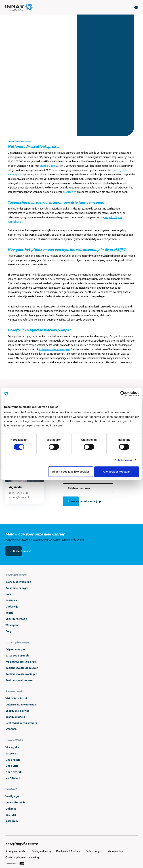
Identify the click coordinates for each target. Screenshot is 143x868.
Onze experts (14, 772)
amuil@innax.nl (19, 497)
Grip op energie (15, 649)
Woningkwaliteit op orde (21, 662)
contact (11, 789)
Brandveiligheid (15, 717)
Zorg (9, 631)
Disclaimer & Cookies (68, 851)
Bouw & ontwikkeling (18, 582)
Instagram (12, 821)
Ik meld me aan (22, 551)
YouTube (11, 815)
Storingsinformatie (16, 851)
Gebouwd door (15, 864)
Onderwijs (12, 607)
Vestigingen (13, 796)
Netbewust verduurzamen (21, 723)
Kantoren (11, 600)
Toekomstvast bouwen (19, 680)
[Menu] (136, 7)
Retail (9, 613)
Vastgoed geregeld (17, 656)
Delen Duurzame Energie (21, 705)
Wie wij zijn (12, 747)
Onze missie (13, 760)
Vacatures (12, 754)
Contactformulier (16, 803)
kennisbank (14, 691)
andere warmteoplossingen (54, 349)
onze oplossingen (18, 642)
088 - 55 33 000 (19, 493)
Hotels (10, 594)
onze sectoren (16, 575)
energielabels (48, 166)
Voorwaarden (115, 851)
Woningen (12, 625)
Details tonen (123, 460)
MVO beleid (13, 778)
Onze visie (12, 766)
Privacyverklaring (41, 851)
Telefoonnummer (79, 488)
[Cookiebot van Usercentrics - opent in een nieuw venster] (123, 394)
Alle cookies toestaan (117, 472)
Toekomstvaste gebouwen (22, 668)
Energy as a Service (17, 711)
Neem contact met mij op (86, 501)
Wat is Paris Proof (16, 698)
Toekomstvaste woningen (21, 674)
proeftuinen (70, 192)
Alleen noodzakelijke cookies (71, 472)
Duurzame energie (17, 588)
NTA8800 (11, 729)
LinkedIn (11, 809)
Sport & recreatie (16, 619)
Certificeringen (94, 851)
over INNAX (14, 740)
